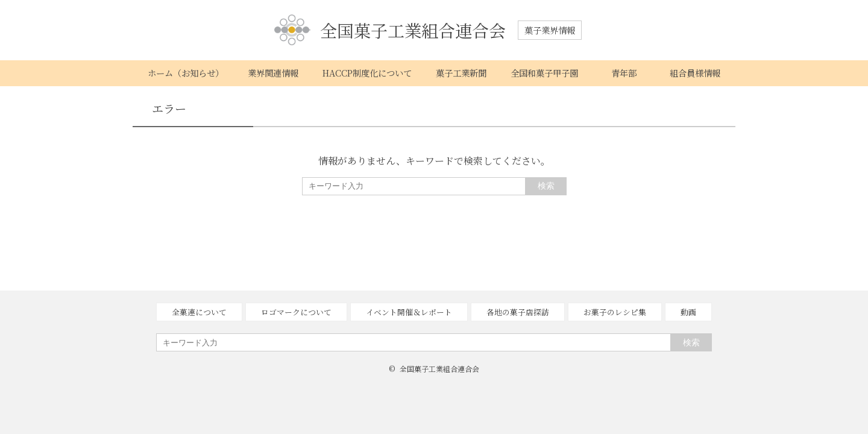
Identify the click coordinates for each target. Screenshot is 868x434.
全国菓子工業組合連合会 (390, 30)
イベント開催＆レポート (409, 312)
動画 (688, 312)
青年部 (624, 73)
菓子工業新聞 (461, 73)
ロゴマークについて (296, 312)
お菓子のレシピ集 (615, 312)
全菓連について (199, 312)
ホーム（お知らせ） (186, 73)
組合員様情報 (695, 73)
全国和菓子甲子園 (544, 73)
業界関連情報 (273, 73)
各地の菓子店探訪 (518, 312)
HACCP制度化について (367, 73)
